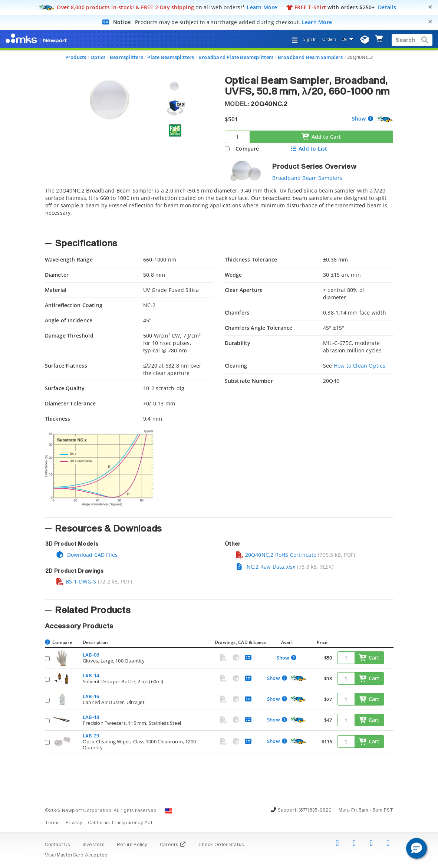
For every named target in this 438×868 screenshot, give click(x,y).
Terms (52, 823)
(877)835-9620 (315, 811)
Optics (98, 57)
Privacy (74, 823)
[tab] (219, 207)
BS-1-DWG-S (76, 581)
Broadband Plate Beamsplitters (236, 57)
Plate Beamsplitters (171, 57)
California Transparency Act (120, 823)
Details (387, 7)
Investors (94, 845)
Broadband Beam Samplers (310, 57)
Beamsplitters (126, 57)
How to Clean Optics (360, 366)
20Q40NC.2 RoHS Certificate (276, 555)
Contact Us (58, 845)
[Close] (430, 7)
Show (360, 119)
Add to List (309, 149)
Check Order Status (221, 845)
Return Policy (132, 845)
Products (76, 57)
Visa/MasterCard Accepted (76, 855)
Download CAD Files (87, 555)
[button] (416, 848)
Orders (329, 39)
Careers (173, 845)
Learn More (262, 7)
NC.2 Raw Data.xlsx (265, 567)
